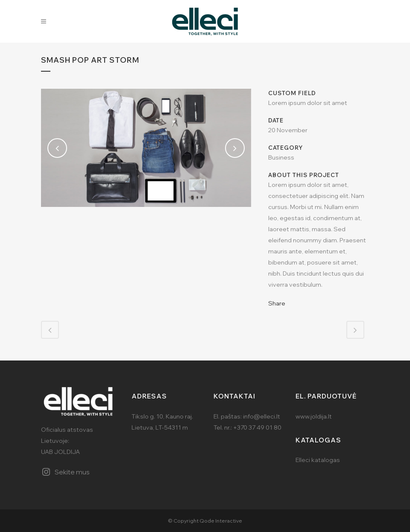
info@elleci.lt (262, 416)
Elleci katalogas (318, 460)
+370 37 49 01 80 (257, 427)
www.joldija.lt (314, 416)
